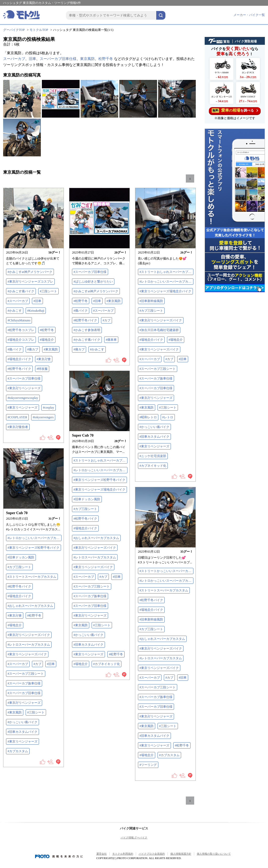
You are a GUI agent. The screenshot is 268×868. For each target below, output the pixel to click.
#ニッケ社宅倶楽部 (153, 456)
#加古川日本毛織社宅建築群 (159, 330)
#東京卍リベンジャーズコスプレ (30, 282)
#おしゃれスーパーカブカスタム (96, 538)
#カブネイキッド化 (153, 466)
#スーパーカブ (18, 301)
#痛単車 (111, 340)
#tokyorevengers (43, 417)
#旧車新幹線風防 (151, 301)
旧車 (32, 59)
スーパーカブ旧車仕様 (58, 59)
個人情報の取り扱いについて (214, 854)
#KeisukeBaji (36, 311)
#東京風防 (51, 349)
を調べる (235, 110)
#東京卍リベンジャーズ (24, 388)
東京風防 (87, 59)
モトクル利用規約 (123, 854)
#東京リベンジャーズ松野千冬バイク (99, 480)
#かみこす (15, 311)
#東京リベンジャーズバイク (159, 349)
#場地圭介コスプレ (21, 340)
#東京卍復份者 (18, 427)
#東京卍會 (44, 359)
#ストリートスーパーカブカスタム (32, 577)
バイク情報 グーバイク (134, 837)
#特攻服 (42, 369)
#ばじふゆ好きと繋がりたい (93, 282)
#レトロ (168, 417)
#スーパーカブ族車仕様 (156, 378)
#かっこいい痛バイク (154, 427)
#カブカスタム (18, 751)
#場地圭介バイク (19, 359)
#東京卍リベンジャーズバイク (161, 320)
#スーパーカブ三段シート (158, 369)
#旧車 (37, 301)
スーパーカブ (14, 59)
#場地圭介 (47, 340)
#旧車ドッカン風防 (87, 499)
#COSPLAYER (17, 417)
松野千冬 (106, 59)
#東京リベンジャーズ (23, 408)
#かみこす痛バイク (21, 291)
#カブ (107, 320)
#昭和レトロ (148, 417)
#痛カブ (33, 349)
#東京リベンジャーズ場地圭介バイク (165, 291)
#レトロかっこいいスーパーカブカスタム (166, 282)
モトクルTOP (39, 30)
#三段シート (48, 291)
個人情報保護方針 (181, 854)
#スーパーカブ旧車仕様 (24, 378)
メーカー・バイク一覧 (249, 15)
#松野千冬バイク (19, 369)
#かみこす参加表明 (87, 330)
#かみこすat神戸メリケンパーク (30, 272)
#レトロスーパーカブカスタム (95, 557)
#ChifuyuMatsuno (19, 320)
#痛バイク (15, 349)
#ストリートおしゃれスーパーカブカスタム (166, 272)
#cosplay (49, 408)
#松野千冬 (47, 330)
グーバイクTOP (14, 30)
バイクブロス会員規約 (152, 854)
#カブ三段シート (151, 311)
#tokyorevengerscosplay (23, 398)
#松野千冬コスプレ (21, 330)
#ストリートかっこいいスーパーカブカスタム (166, 571)
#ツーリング (148, 765)
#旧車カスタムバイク (154, 437)
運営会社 (102, 854)
